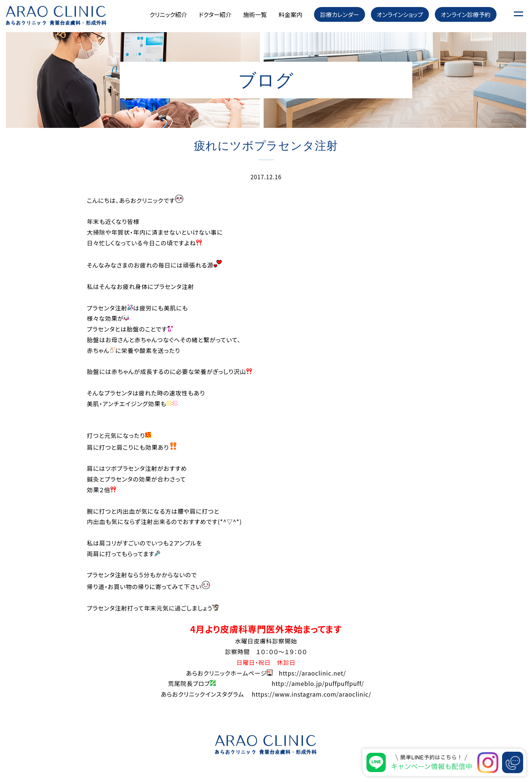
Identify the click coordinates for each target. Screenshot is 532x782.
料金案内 (290, 14)
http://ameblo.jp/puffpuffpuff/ (318, 683)
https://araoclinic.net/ (313, 673)
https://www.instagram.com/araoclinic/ (311, 694)
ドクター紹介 (215, 14)
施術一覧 (255, 14)
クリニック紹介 (168, 14)
